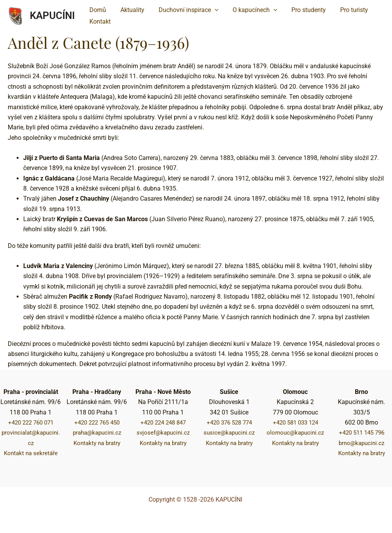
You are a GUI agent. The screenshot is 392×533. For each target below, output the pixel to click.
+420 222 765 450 (97, 422)
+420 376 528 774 (229, 422)
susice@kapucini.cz (229, 432)
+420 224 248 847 (163, 422)
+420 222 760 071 (31, 422)
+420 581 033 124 (295, 422)
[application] (210, 10)
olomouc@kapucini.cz (295, 432)
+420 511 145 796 (362, 432)
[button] (184, 10)
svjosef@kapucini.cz (163, 432)
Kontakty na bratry (97, 443)
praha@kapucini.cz (97, 432)
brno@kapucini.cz (361, 443)
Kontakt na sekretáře (31, 453)
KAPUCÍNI (52, 15)
